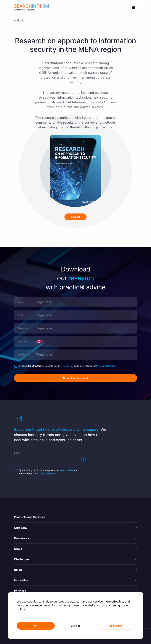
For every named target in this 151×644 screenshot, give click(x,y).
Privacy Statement (106, 366)
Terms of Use (67, 366)
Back (21, 20)
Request (75, 217)
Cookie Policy (115, 626)
